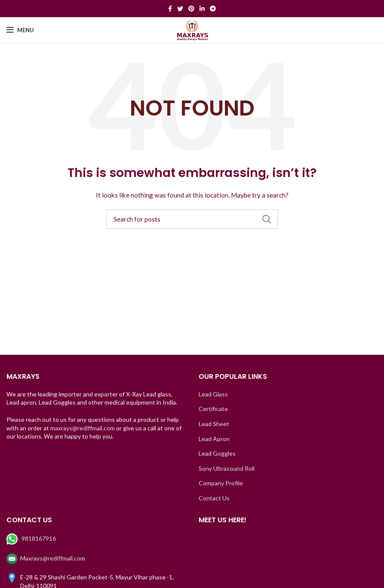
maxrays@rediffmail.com (83, 428)
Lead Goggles (217, 453)
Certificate (213, 409)
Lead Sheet (214, 424)
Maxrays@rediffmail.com (46, 558)
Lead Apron (214, 439)
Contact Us (214, 498)
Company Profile (221, 483)
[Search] (192, 219)
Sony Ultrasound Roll (227, 468)
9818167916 (32, 538)
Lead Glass (213, 394)
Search (267, 219)
